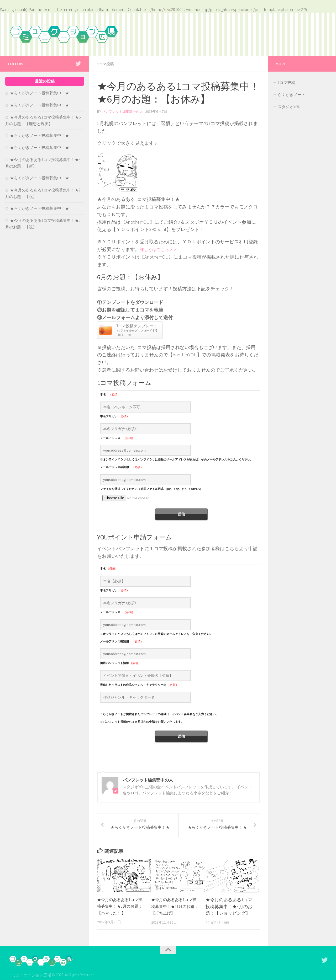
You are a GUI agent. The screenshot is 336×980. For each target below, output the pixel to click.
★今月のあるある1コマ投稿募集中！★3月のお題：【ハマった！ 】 (120, 912)
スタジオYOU (289, 107)
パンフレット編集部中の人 (124, 111)
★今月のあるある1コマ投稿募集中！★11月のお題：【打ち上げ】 (175, 912)
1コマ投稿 (107, 64)
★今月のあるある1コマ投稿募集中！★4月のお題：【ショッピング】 (229, 912)
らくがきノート (292, 95)
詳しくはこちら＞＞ (161, 249)
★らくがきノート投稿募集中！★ (40, 93)
